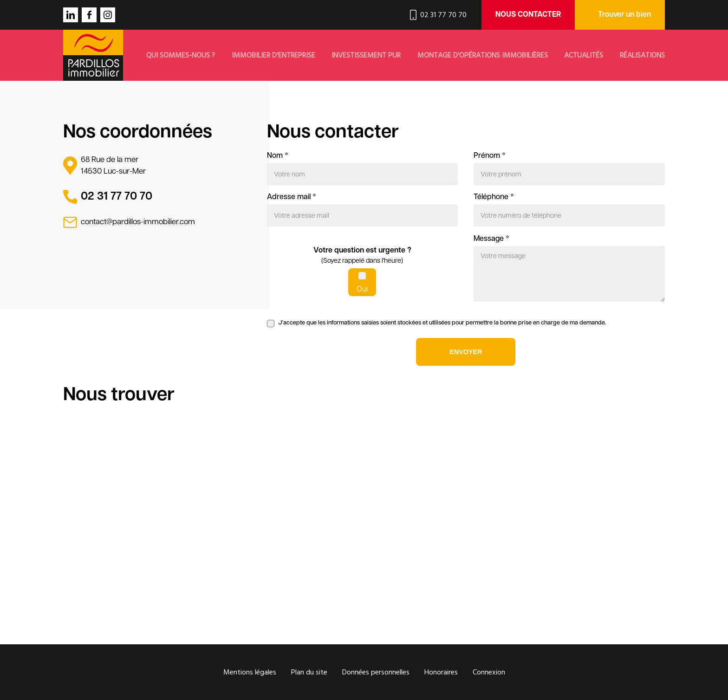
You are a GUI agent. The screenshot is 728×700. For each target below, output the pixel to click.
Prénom (490, 156)
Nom (278, 156)
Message (491, 239)
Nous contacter (528, 15)
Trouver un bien (624, 15)
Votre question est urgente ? (362, 257)
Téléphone (494, 197)
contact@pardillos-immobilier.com (138, 222)
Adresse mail (292, 197)
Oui (362, 290)
